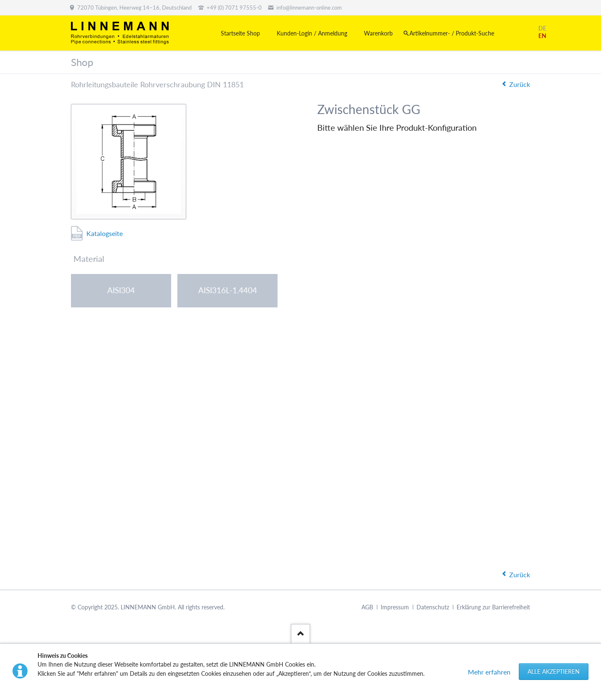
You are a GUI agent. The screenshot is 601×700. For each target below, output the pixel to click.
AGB (367, 607)
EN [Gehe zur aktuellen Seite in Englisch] (542, 36)
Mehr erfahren (489, 672)
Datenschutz (433, 607)
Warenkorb (378, 33)
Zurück (520, 84)
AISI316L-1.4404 (228, 290)
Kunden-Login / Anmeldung (312, 33)
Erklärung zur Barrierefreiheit (493, 607)
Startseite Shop (240, 33)
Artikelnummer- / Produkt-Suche (452, 33)
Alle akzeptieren (554, 671)
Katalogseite (105, 233)
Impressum (395, 607)
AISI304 (121, 290)
